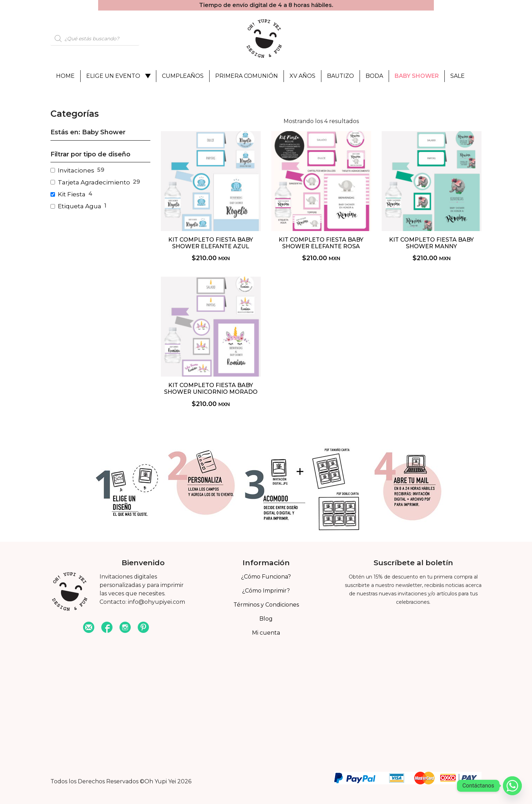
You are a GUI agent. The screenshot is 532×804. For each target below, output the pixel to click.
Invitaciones (76, 170)
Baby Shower (417, 76)
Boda (374, 76)
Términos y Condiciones (266, 605)
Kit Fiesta (72, 194)
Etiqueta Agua (80, 206)
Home (65, 76)
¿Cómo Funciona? (266, 577)
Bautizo (340, 76)
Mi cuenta (266, 633)
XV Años (302, 76)
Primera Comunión (247, 76)
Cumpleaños (183, 76)
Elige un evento (113, 76)
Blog (266, 619)
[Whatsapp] (512, 786)
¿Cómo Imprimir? (266, 591)
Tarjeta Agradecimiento (94, 182)
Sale (458, 76)
